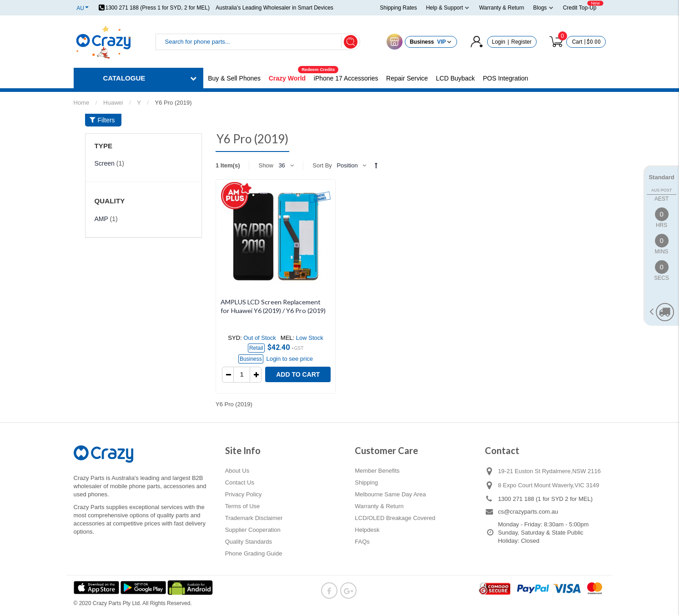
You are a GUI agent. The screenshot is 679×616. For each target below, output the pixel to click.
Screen (105, 163)
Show (266, 165)
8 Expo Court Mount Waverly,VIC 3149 (549, 485)
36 (282, 165)
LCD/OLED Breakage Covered (395, 518)
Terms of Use (243, 506)
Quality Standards (249, 542)
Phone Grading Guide (254, 553)
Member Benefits (377, 471)
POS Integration (506, 78)
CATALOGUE (124, 78)
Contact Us (240, 482)
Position (347, 165)
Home (82, 103)
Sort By (322, 165)
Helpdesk (367, 530)
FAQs (362, 542)
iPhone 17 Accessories (346, 78)
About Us (237, 471)
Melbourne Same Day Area (390, 494)
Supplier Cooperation (253, 530)
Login (499, 42)
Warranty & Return (379, 506)
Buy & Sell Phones (234, 78)
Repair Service (407, 78)
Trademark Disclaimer (254, 518)
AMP (101, 219)
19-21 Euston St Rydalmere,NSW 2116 (549, 471)
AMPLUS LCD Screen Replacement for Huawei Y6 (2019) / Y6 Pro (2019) (273, 306)
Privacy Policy (244, 494)
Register (521, 42)
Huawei (113, 103)
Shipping (366, 482)
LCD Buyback (456, 78)
